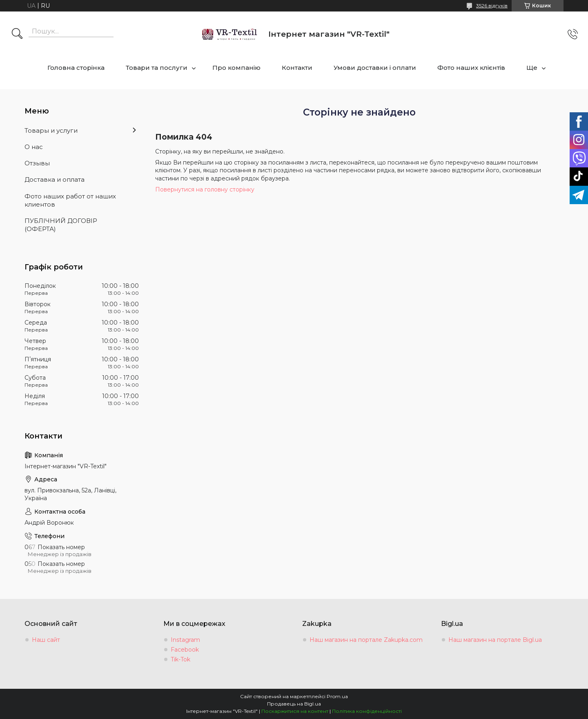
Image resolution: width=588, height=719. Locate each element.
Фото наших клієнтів (471, 68)
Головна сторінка (76, 68)
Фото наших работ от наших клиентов (70, 200)
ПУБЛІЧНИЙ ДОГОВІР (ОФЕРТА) (61, 225)
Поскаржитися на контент (295, 711)
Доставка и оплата (55, 179)
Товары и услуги (51, 130)
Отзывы (37, 163)
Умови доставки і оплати (375, 68)
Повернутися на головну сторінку (205, 189)
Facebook (185, 650)
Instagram (185, 640)
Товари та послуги (157, 68)
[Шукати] (17, 34)
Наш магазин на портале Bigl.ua (495, 640)
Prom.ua (337, 696)
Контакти (297, 68)
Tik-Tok (180, 659)
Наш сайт (46, 640)
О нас (34, 147)
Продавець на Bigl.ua (294, 704)
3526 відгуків (492, 6)
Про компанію (236, 68)
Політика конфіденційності (367, 711)
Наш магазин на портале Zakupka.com (366, 640)
